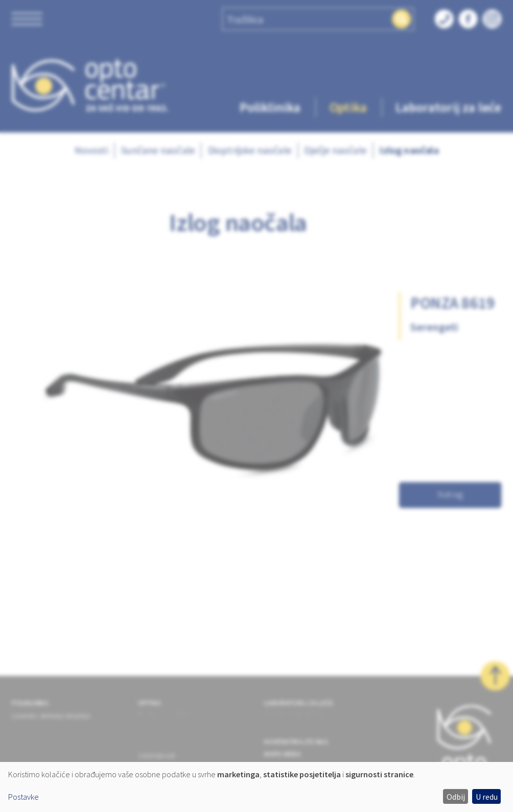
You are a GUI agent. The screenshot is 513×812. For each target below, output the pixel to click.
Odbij (456, 797)
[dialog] (256, 787)
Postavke (24, 797)
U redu (487, 797)
